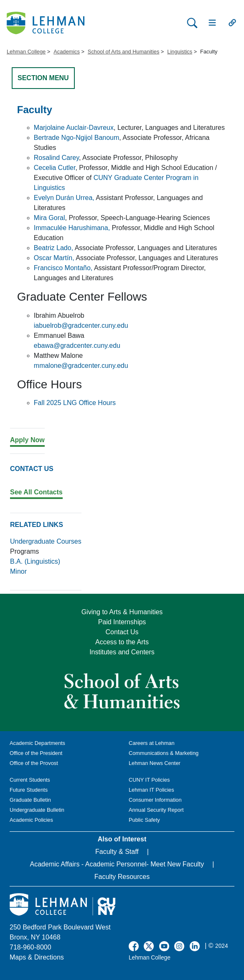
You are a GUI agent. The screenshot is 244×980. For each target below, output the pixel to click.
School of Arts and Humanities (123, 52)
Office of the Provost (34, 763)
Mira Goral (50, 218)
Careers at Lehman (152, 743)
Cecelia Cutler (55, 168)
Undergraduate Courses (46, 541)
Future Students (29, 790)
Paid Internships (122, 622)
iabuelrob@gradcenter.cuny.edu (81, 325)
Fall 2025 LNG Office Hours (75, 403)
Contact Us (122, 632)
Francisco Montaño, (63, 268)
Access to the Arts (122, 642)
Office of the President (36, 753)
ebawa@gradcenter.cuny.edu (77, 346)
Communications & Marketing (164, 753)
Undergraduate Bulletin (37, 810)
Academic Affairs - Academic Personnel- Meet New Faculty (117, 864)
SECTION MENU (43, 78)
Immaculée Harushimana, (72, 228)
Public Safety (144, 820)
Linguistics (180, 52)
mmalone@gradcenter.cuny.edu (81, 366)
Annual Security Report (156, 810)
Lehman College (26, 52)
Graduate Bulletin (30, 800)
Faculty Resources (122, 877)
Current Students (30, 780)
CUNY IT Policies (149, 780)
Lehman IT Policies (151, 790)
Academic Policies (31, 820)
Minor (18, 571)
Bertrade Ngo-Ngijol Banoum (77, 138)
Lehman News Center (155, 763)
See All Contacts (36, 492)
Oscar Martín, (54, 258)
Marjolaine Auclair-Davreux (74, 128)
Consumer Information (155, 800)
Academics (67, 52)
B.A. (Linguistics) (35, 561)
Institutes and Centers (122, 652)
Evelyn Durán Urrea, (64, 198)
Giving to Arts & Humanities (122, 612)
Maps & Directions (37, 957)
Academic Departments (37, 743)
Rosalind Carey (56, 158)
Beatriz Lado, (53, 248)
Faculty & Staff (117, 852)
